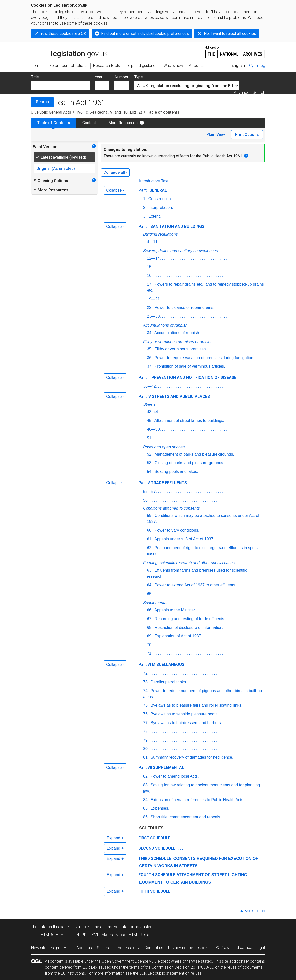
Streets (149, 404)
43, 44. (153, 412)
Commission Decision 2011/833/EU (183, 967)
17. (150, 284)
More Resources (123, 123)
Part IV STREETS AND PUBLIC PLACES (174, 396)
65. (150, 594)
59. (150, 515)
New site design (45, 948)
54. (150, 472)
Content (89, 123)
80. (146, 749)
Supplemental (155, 603)
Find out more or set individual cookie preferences (145, 33)
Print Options (247, 135)
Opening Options (50, 181)
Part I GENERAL (153, 190)
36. (150, 358)
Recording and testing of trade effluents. (189, 619)
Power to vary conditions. (176, 530)
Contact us (154, 948)
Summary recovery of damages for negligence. (191, 757)
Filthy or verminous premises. (180, 349)
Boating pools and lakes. (176, 472)
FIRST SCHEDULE (154, 838)
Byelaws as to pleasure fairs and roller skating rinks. (196, 705)
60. (150, 530)
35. (150, 349)
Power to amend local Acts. (174, 776)
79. (146, 740)
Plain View (216, 135)
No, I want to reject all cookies (230, 33)
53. (150, 463)
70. (150, 645)
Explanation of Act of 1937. (178, 636)
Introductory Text (154, 181)
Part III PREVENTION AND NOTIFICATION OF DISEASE (187, 377)
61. (150, 539)
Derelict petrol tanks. (168, 682)
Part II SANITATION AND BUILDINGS (171, 226)
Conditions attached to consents (171, 508)
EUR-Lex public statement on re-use (170, 973)
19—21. (154, 299)
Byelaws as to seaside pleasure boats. (184, 714)
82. (146, 776)
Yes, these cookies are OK (63, 33)
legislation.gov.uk (69, 52)
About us (84, 948)
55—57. (150, 491)
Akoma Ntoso (114, 935)
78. (146, 731)
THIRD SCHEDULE (155, 858)
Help (68, 948)
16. (150, 275)
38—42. (150, 386)
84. (146, 800)
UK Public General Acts (51, 112)
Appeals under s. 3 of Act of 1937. (184, 539)
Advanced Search (250, 92)
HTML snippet (67, 935)
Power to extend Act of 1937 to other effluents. (195, 585)
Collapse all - (115, 172)
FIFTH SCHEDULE (154, 891)
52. (150, 454)
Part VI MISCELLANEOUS (161, 664)
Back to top (255, 911)
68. (150, 627)
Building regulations (160, 234)
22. (150, 308)
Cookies (205, 948)
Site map (105, 948)
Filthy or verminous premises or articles (178, 342)
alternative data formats (121, 927)
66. (150, 610)
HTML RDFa (139, 935)
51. (150, 438)
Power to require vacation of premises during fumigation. (204, 358)
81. (146, 757)
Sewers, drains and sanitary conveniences (180, 251)
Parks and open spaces (164, 447)
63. (150, 570)
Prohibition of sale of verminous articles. (189, 366)
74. (146, 691)
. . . (175, 838)
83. (146, 785)
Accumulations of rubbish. (177, 333)
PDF (85, 935)
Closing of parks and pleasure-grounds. (189, 463)
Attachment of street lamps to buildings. (189, 421)
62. (150, 548)
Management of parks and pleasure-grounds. (194, 454)
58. (146, 500)
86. (146, 817)
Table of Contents (54, 123)
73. (146, 682)
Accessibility (128, 948)
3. (145, 216)
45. (150, 421)
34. (150, 333)
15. (150, 267)
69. (150, 636)
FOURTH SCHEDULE (157, 875)
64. (150, 585)
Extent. (154, 216)
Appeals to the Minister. (175, 610)
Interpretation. (160, 207)
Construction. (160, 199)
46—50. (154, 429)
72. (146, 673)
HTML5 (47, 935)
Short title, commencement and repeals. (185, 817)
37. (150, 366)
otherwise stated (197, 961)
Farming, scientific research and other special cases (189, 563)
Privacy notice (181, 948)
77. (146, 723)
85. (146, 808)
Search (42, 102)
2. (145, 207)
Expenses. (159, 808)
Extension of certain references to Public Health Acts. (197, 800)
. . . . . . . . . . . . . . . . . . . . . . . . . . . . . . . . (195, 242)
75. (146, 705)
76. (146, 714)
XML (95, 935)
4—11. (153, 242)
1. (145, 199)
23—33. (154, 316)
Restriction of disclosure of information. (188, 627)
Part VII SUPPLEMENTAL (161, 768)
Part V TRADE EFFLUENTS (163, 483)
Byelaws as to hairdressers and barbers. (186, 723)
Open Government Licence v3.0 (129, 961)
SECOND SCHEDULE (157, 848)
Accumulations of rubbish (165, 325)
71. (150, 653)
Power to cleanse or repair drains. (184, 308)
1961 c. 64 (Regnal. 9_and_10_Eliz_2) (109, 112)
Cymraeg (257, 66)
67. (150, 619)
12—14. (154, 258)
